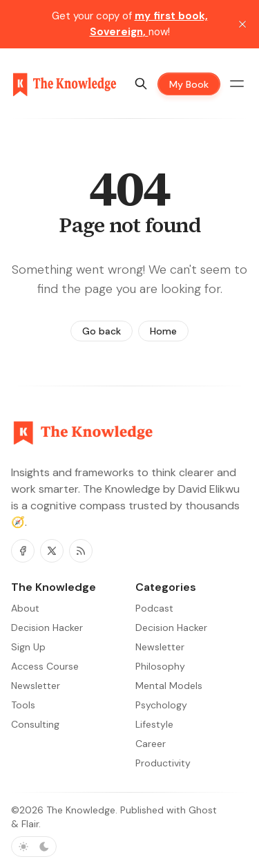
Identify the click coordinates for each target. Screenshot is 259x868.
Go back (102, 331)
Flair (30, 824)
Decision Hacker (171, 628)
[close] (242, 24)
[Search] (141, 84)
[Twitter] (52, 551)
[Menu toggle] (237, 84)
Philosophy (160, 666)
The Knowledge (81, 810)
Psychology (161, 705)
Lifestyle (154, 724)
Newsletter (160, 647)
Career (151, 744)
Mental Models (169, 686)
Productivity (163, 763)
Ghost (203, 810)
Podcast (154, 608)
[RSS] (81, 551)
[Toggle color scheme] (34, 847)
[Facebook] (23, 551)
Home (163, 331)
